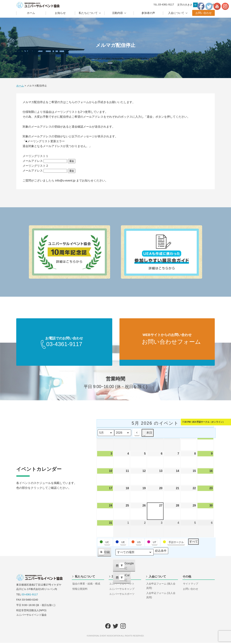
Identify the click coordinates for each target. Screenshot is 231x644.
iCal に (123, 580)
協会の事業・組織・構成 (86, 585)
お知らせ (60, 13)
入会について (176, 13)
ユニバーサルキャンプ (122, 590)
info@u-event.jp (65, 181)
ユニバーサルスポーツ (122, 595)
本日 (148, 434)
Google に (125, 568)
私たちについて (88, 13)
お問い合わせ (204, 13)
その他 (187, 578)
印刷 (104, 554)
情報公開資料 (80, 590)
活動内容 (117, 13)
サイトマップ (191, 585)
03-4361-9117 (30, 596)
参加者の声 (148, 13)
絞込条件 (161, 553)
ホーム (31, 13)
